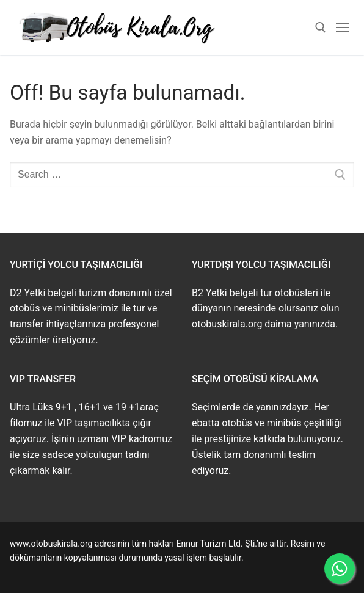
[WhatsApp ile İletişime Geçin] (340, 569)
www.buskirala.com (47, 572)
